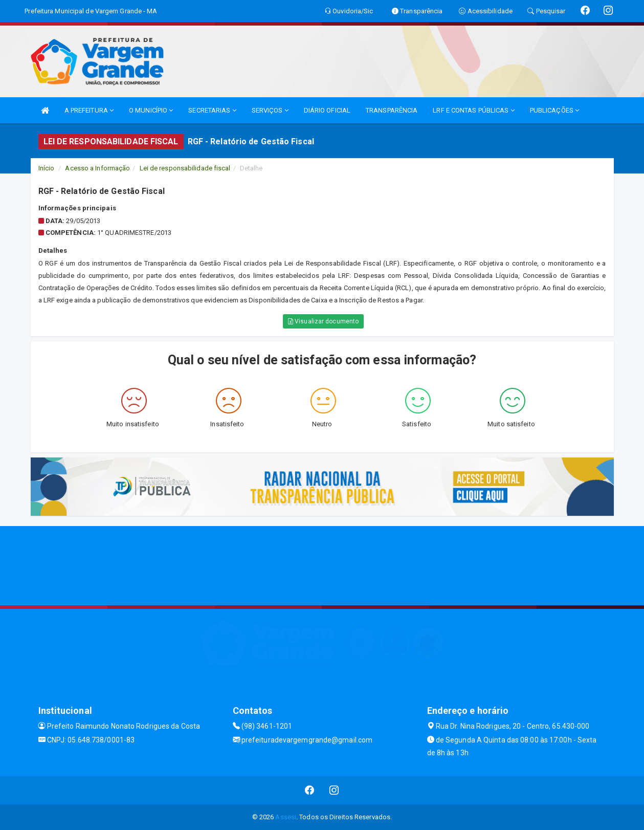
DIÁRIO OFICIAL (327, 110)
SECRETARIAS (212, 110)
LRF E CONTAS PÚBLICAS (473, 110)
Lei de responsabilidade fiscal (185, 168)
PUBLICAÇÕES (554, 110)
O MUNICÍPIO (151, 110)
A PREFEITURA (89, 110)
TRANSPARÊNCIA (392, 110)
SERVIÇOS (270, 110)
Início (47, 168)
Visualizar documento (323, 321)
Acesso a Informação (97, 168)
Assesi (286, 817)
